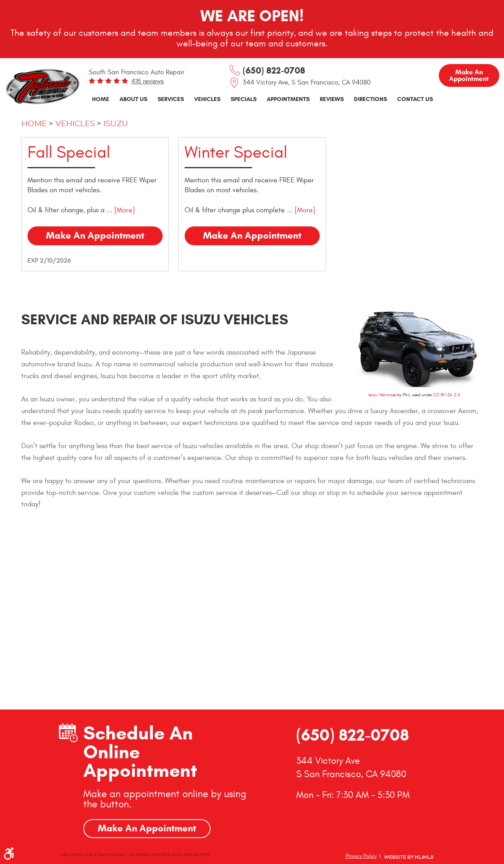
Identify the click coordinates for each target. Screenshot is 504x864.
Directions (370, 99)
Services (171, 99)
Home (101, 99)
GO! (229, 655)
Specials (244, 99)
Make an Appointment (469, 75)
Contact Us (415, 99)
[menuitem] (101, 99)
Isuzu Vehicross (382, 395)
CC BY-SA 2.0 (447, 395)
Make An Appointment (147, 828)
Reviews (332, 99)
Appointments (288, 99)
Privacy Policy (361, 856)
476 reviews (148, 81)
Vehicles (207, 99)
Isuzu (116, 124)
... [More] (120, 210)
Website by (409, 857)
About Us (133, 99)
